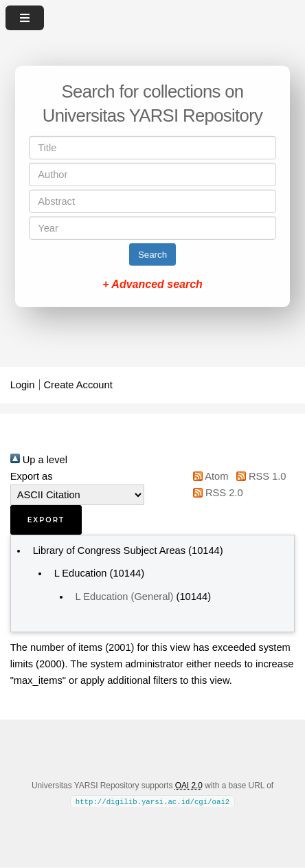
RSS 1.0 (258, 476)
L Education (81, 573)
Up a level (39, 460)
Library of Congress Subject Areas (109, 550)
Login (23, 385)
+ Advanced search (152, 284)
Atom (208, 476)
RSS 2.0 (216, 493)
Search (152, 255)
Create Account (78, 385)
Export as (32, 476)
